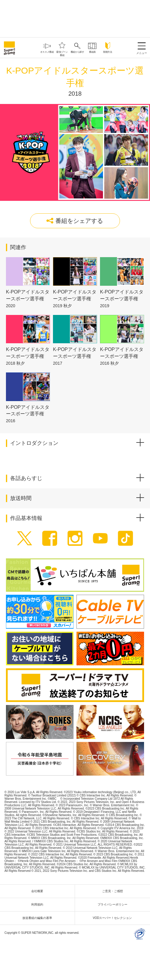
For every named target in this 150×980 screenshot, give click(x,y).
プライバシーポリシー (114, 904)
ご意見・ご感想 (114, 891)
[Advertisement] (75, 18)
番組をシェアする (75, 221)
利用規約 (39, 904)
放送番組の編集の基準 (39, 918)
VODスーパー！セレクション (114, 918)
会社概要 (39, 891)
